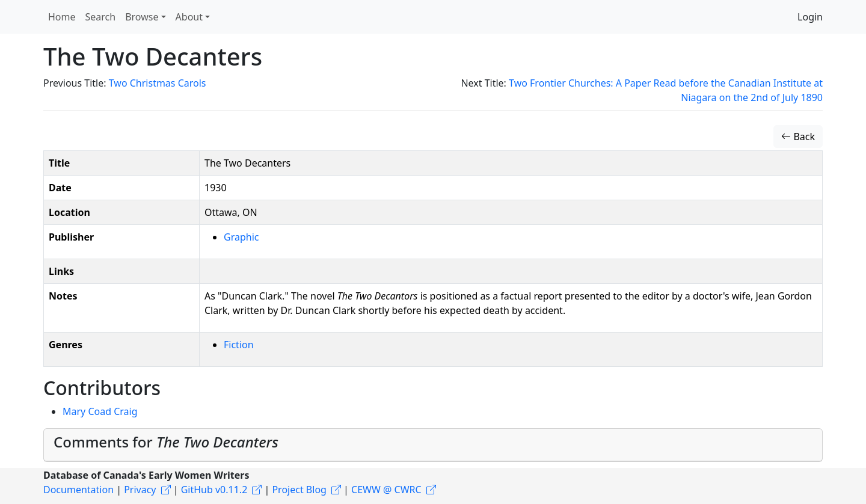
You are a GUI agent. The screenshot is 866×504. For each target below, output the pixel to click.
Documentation (78, 490)
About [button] (189, 17)
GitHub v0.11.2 (214, 490)
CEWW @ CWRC (386, 490)
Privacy (140, 490)
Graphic (241, 237)
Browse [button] (142, 17)
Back (798, 137)
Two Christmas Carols (158, 83)
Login (810, 17)
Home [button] (62, 17)
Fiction (239, 345)
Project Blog (299, 490)
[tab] (433, 445)
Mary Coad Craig (100, 411)
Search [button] (101, 17)
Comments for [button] (166, 442)
